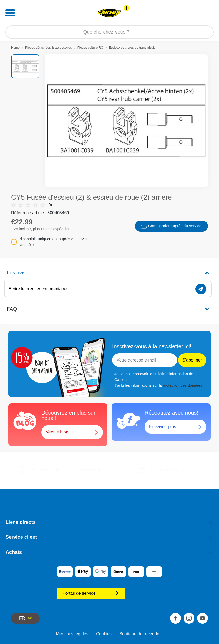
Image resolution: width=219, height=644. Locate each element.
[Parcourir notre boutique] (109, 32)
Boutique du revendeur (141, 634)
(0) (31, 205)
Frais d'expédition (56, 229)
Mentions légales (72, 634)
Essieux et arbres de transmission (133, 48)
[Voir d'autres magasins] (126, 8)
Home (15, 48)
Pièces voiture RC (90, 48)
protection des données (182, 385)
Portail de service (91, 593)
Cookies (104, 634)
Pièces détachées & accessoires (49, 48)
